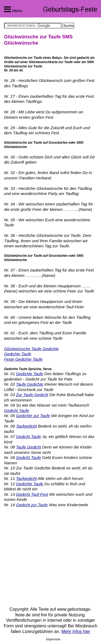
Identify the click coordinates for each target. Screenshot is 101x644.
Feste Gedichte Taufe (23, 359)
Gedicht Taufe (17, 410)
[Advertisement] (49, 556)
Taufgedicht (26, 426)
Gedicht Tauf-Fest (32, 494)
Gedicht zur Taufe (32, 505)
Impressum (53, 639)
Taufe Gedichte (29, 384)
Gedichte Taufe (18, 354)
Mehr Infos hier (76, 632)
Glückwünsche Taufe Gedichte (31, 349)
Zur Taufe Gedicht (32, 395)
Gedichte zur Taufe (33, 416)
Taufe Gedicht (28, 447)
